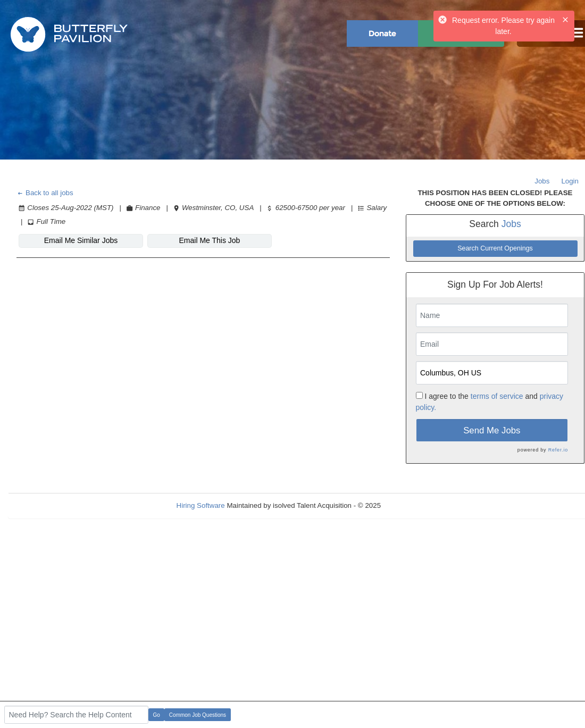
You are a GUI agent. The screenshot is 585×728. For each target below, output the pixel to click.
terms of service (497, 396)
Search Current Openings (495, 248)
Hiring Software (201, 505)
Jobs (542, 181)
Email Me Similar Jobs (81, 240)
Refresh (412, 505)
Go (157, 715)
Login (570, 181)
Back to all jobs (45, 193)
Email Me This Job (210, 240)
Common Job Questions (198, 715)
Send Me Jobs (492, 430)
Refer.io (558, 450)
